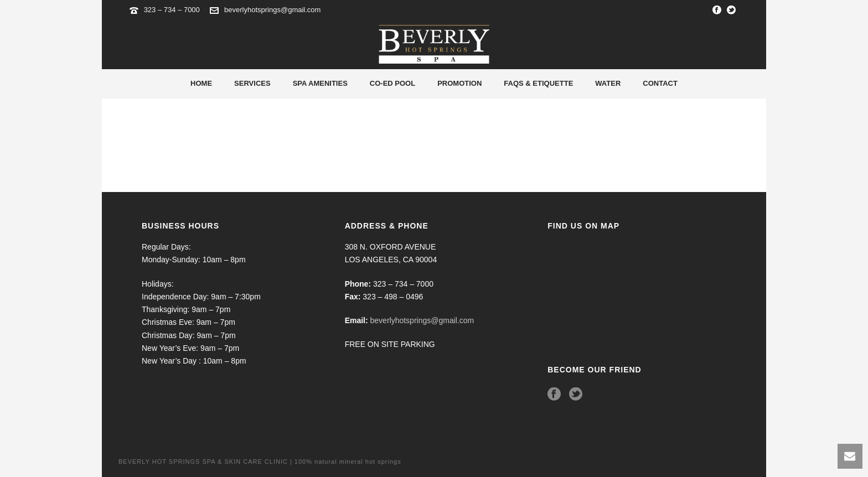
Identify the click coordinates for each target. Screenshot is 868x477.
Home (201, 83)
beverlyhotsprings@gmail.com (272, 10)
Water (608, 83)
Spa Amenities (320, 83)
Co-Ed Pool (392, 83)
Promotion (459, 83)
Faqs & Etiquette (538, 83)
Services (252, 83)
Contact (660, 83)
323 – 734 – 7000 (173, 10)
